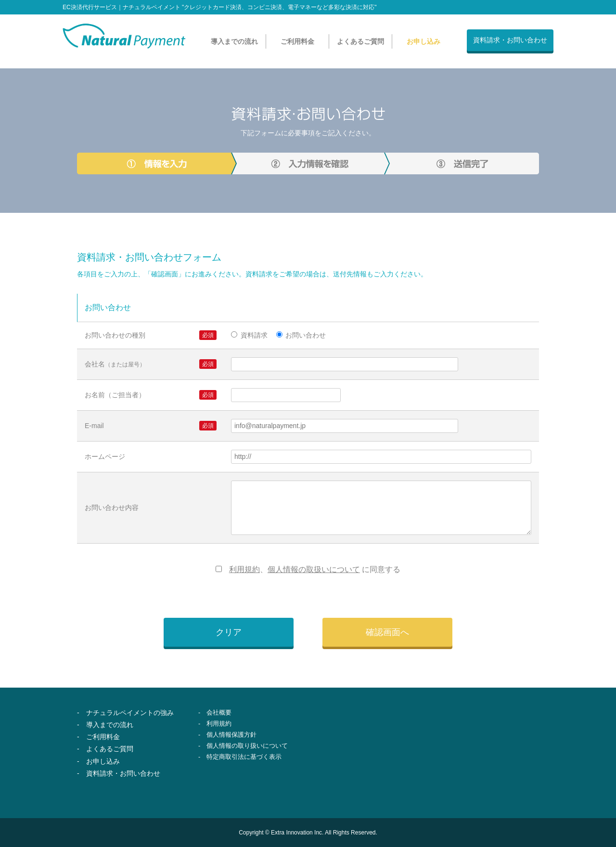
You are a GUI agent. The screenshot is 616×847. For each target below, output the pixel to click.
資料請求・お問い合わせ (510, 40)
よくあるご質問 (360, 41)
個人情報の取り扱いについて (247, 746)
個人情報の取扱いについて (314, 569)
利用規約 (244, 569)
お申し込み (423, 41)
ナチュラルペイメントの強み (130, 713)
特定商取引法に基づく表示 (244, 757)
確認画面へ (387, 632)
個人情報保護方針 (231, 735)
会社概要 (219, 712)
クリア (229, 632)
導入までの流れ (234, 41)
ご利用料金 (297, 41)
